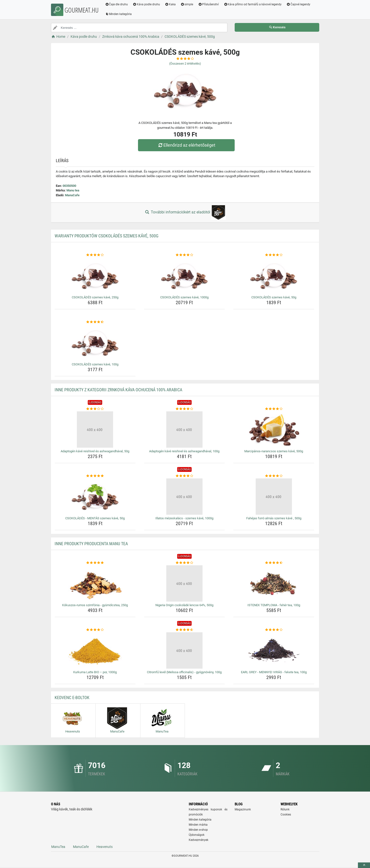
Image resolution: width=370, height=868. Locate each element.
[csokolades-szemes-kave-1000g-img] (185, 276)
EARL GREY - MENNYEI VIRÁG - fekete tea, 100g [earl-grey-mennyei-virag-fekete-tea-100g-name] (274, 672)
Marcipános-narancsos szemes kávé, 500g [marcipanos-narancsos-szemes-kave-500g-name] (274, 451)
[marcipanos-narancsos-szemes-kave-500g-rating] (274, 409)
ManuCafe (72, 195)
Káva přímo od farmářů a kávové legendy (253, 4)
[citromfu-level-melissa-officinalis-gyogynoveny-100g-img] (185, 650)
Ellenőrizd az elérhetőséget (186, 145)
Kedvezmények (199, 840)
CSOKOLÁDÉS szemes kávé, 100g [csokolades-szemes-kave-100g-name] (95, 364)
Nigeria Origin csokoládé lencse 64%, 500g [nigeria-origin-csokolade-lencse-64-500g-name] (184, 605)
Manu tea (73, 190)
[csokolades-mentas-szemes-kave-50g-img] (95, 497)
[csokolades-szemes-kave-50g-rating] (274, 255)
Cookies (286, 815)
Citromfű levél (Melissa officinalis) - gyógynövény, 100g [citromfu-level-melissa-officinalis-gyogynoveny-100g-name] (184, 672)
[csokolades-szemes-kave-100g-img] (95, 343)
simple (187, 4)
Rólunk (285, 809)
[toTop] (364, 865)
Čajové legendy (298, 4)
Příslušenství (209, 4)
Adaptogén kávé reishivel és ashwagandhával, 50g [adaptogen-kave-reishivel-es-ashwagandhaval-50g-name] (95, 451)
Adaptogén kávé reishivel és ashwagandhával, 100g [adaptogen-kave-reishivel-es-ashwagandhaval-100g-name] (184, 451)
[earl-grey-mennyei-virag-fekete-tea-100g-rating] (274, 630)
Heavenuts (105, 847)
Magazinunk (243, 809)
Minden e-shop (198, 830)
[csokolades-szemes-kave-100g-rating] (95, 322)
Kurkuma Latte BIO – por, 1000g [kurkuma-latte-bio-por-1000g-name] (95, 672)
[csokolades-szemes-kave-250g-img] (95, 276)
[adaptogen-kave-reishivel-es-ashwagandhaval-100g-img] (185, 430)
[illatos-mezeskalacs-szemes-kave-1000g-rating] (185, 476)
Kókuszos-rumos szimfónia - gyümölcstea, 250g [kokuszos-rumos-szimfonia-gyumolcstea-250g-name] (95, 605)
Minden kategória (119, 14)
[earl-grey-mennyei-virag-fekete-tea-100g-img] (274, 650)
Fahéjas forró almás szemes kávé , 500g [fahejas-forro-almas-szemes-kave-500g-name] (274, 518)
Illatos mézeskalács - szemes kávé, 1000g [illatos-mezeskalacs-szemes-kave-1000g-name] (184, 518)
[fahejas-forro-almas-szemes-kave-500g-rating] (274, 476)
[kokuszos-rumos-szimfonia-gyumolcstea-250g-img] (95, 583)
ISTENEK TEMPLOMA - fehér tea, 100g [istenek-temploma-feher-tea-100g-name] (274, 605)
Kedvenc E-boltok (72, 698)
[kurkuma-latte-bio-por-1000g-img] (95, 650)
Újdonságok (197, 835)
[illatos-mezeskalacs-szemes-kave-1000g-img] (185, 497)
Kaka (170, 4)
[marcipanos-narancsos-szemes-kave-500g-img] (274, 430)
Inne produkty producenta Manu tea (91, 544)
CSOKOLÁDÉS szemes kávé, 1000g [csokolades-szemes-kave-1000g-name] (184, 297)
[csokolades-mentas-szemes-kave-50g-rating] (95, 476)
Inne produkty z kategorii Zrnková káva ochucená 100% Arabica (118, 390)
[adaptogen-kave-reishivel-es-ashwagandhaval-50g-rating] (95, 409)
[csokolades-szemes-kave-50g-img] (274, 276)
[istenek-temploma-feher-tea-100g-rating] (274, 563)
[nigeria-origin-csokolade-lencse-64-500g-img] (185, 583)
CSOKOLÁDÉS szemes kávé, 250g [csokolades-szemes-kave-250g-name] (95, 297)
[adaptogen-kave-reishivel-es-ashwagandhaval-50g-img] (95, 430)
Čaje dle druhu (117, 4)
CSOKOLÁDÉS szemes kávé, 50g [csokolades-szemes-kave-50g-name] (274, 297)
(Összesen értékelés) (185, 64)
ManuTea (58, 847)
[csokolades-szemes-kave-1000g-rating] (185, 255)
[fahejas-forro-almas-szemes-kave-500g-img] (274, 497)
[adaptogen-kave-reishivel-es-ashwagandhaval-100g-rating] (185, 409)
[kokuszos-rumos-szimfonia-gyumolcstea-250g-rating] (95, 563)
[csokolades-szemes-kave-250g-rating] (95, 255)
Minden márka (198, 825)
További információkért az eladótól (185, 212)
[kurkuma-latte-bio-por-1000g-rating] (95, 630)
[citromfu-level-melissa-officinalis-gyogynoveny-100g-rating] (185, 630)
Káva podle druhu (146, 4)
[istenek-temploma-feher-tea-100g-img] (274, 583)
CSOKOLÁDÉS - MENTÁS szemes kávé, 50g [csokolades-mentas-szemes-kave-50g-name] (95, 518)
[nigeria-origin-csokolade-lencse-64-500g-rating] (185, 563)
